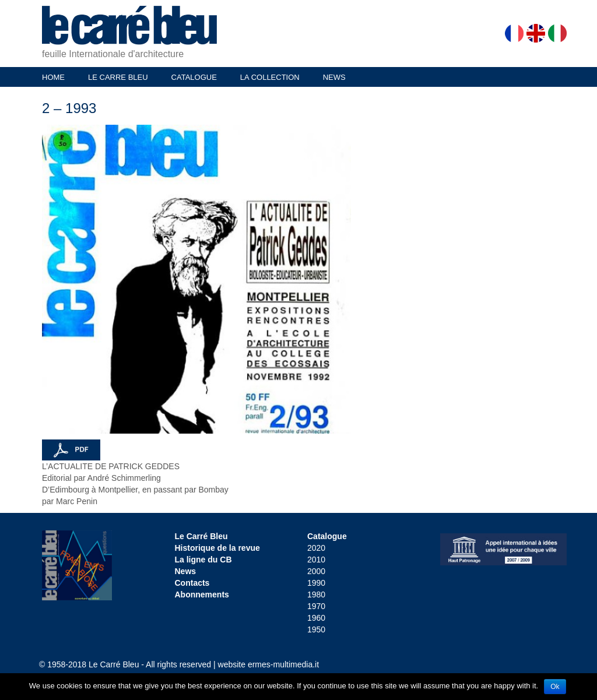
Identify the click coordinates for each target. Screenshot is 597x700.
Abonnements (202, 595)
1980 (316, 595)
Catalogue (327, 536)
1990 (316, 583)
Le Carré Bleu (201, 536)
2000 (316, 571)
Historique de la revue (217, 548)
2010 (316, 560)
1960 (316, 618)
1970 (316, 606)
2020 (316, 548)
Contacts (192, 583)
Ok (555, 687)
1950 (316, 629)
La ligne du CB (203, 560)
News (186, 571)
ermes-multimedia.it (283, 664)
